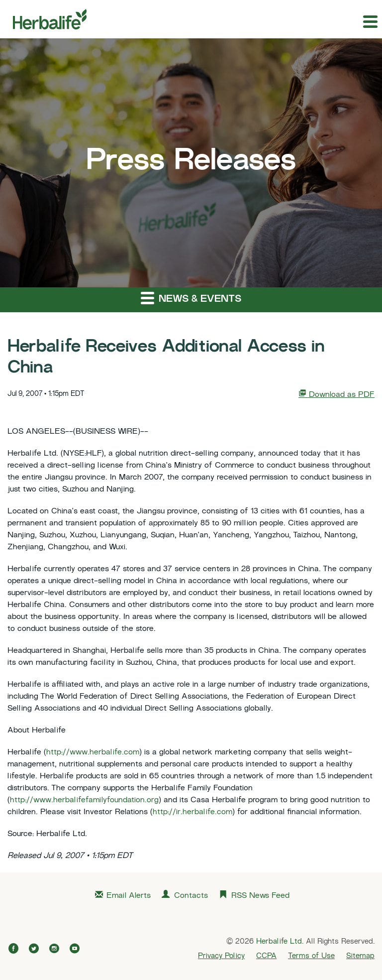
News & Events (191, 298)
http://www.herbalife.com (93, 753)
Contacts (191, 896)
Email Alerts (129, 896)
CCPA (266, 956)
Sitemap (360, 956)
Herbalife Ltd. (280, 942)
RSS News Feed (260, 896)
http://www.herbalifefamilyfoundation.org (84, 800)
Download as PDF (336, 394)
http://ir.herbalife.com (192, 812)
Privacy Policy (221, 956)
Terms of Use (311, 956)
